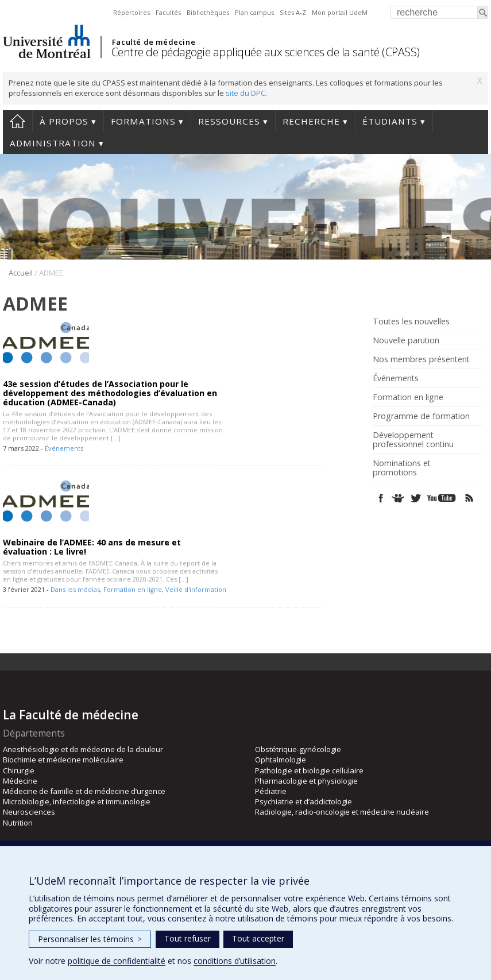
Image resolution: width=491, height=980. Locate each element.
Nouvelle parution (406, 340)
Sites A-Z (293, 12)
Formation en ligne (133, 589)
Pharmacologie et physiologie (306, 781)
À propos (64, 121)
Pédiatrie (271, 791)
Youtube (442, 498)
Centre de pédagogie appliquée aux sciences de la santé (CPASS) (266, 52)
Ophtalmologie (281, 760)
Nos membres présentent (421, 359)
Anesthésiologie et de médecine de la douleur (83, 749)
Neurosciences (29, 812)
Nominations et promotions (402, 468)
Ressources (229, 121)
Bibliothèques (208, 12)
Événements (64, 448)
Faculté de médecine (154, 42)
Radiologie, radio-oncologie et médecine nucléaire (342, 812)
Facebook (381, 498)
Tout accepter (258, 938)
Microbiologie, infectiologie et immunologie (77, 801)
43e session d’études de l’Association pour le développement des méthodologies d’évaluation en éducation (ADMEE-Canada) (110, 393)
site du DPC (246, 93)
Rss (469, 498)
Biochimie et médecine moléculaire (63, 760)
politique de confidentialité (117, 961)
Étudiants (390, 121)
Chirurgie (19, 770)
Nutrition (18, 823)
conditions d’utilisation (235, 961)
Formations (143, 121)
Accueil (18, 121)
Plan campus (254, 12)
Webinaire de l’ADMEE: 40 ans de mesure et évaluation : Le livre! (92, 547)
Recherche (311, 121)
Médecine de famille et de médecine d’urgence (84, 791)
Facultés (168, 12)
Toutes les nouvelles (411, 321)
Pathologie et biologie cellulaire (309, 770)
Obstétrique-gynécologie (298, 749)
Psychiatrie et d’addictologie (304, 801)
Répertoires (132, 12)
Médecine (20, 781)
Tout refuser (187, 938)
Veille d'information (196, 589)
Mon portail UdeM (340, 12)
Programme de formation (421, 416)
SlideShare (398, 498)
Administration (53, 143)
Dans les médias (75, 589)
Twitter (415, 498)
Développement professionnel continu (413, 440)
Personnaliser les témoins (90, 939)
